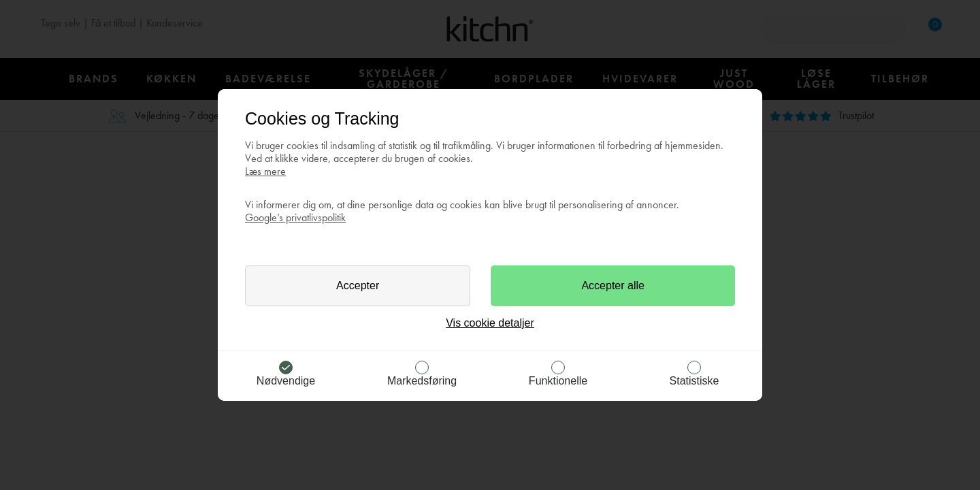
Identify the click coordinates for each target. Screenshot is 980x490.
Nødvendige (286, 381)
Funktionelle (558, 381)
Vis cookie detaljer (490, 323)
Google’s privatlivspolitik (295, 217)
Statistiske (695, 381)
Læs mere (265, 171)
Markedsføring (422, 381)
